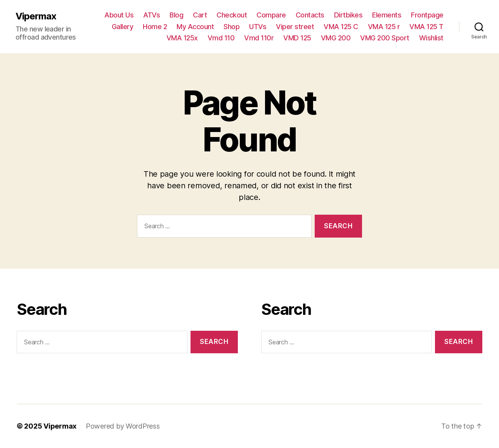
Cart (200, 15)
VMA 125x (182, 38)
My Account (195, 27)
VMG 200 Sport (385, 38)
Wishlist (431, 38)
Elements (387, 15)
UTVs (258, 27)
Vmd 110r (259, 38)
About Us (119, 15)
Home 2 (155, 27)
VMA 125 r (384, 27)
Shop (231, 27)
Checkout (232, 15)
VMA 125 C (341, 27)
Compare (271, 15)
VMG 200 (336, 38)
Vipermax (36, 16)
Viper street (295, 27)
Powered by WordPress (123, 426)
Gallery (123, 27)
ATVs (152, 15)
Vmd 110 (221, 38)
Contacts (310, 15)
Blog (176, 15)
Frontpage (427, 15)
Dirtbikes (348, 15)
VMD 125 (297, 38)
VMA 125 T (426, 27)
